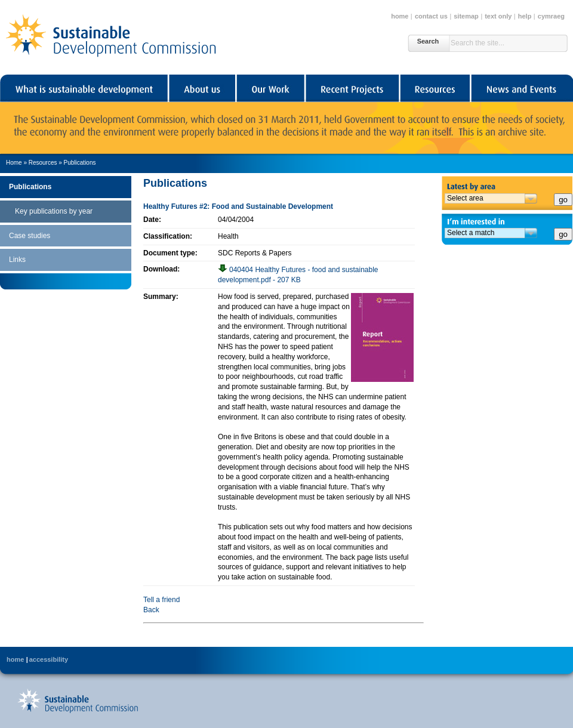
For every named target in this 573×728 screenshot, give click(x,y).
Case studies (30, 236)
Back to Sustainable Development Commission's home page (78, 701)
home (400, 16)
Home (14, 163)
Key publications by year (54, 211)
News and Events (522, 88)
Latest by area (507, 185)
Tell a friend (161, 600)
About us (201, 88)
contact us (431, 16)
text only (498, 16)
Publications (80, 163)
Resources (435, 88)
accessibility (49, 659)
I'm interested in (507, 220)
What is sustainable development (84, 88)
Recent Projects (352, 88)
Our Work (270, 88)
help (525, 16)
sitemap (466, 16)
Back (151, 610)
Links (17, 260)
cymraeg (551, 16)
